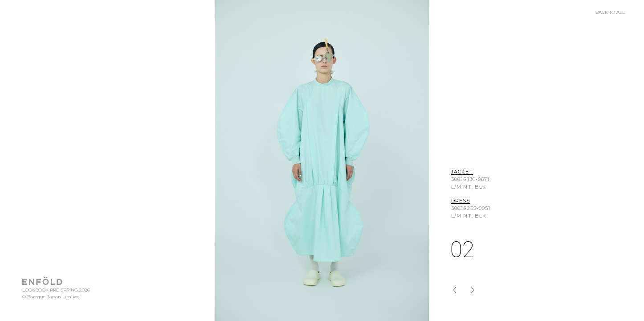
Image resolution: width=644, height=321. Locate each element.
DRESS (461, 201)
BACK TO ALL (610, 12)
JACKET (462, 172)
